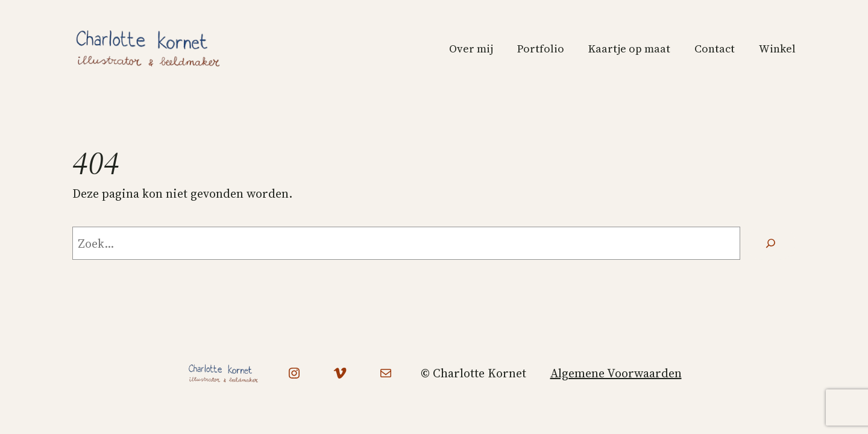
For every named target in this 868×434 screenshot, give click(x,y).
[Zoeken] (771, 244)
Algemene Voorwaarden (616, 373)
